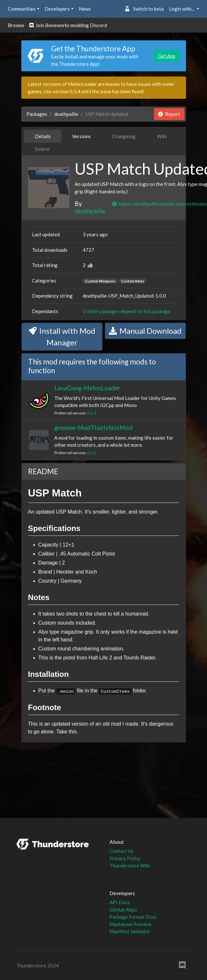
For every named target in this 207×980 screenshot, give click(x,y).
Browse (16, 25)
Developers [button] (57, 9)
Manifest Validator (130, 931)
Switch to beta (144, 9)
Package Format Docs (133, 917)
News (85, 9)
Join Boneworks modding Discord (68, 25)
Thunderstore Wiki (130, 865)
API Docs (120, 902)
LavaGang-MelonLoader (87, 388)
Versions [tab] (81, 136)
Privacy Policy (125, 858)
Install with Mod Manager (62, 337)
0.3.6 (92, 453)
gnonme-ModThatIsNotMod (93, 428)
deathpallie (66, 114)
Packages (37, 114)
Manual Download (145, 331)
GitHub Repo (123, 910)
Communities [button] (22, 9)
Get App (167, 56)
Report (169, 114)
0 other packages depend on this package (126, 311)
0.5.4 (92, 413)
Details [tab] (43, 136)
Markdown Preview (130, 924)
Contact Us (121, 851)
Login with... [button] (182, 9)
